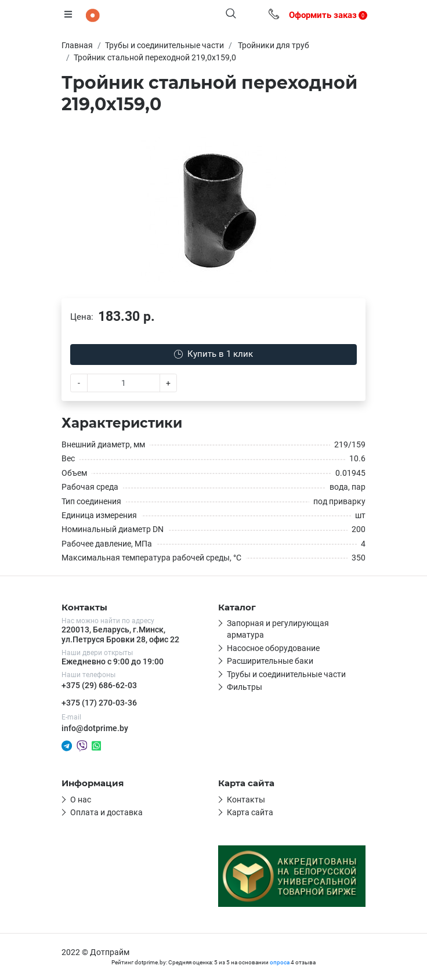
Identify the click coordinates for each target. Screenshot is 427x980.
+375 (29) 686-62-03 (99, 685)
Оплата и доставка (106, 812)
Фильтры (245, 687)
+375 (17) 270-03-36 (99, 703)
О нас (81, 800)
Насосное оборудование (273, 648)
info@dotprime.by (95, 728)
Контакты (246, 800)
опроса (280, 962)
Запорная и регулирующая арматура (278, 629)
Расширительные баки (270, 661)
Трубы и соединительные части (286, 674)
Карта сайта (250, 812)
